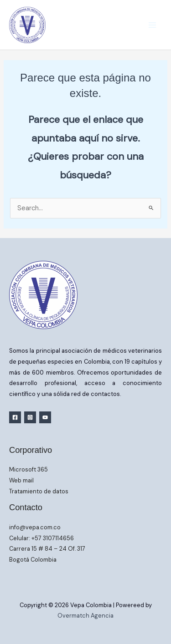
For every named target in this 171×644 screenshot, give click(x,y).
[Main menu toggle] (152, 25)
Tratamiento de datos (39, 491)
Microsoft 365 (28, 469)
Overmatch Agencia (85, 616)
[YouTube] (45, 417)
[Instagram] (30, 417)
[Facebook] (15, 417)
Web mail (21, 480)
